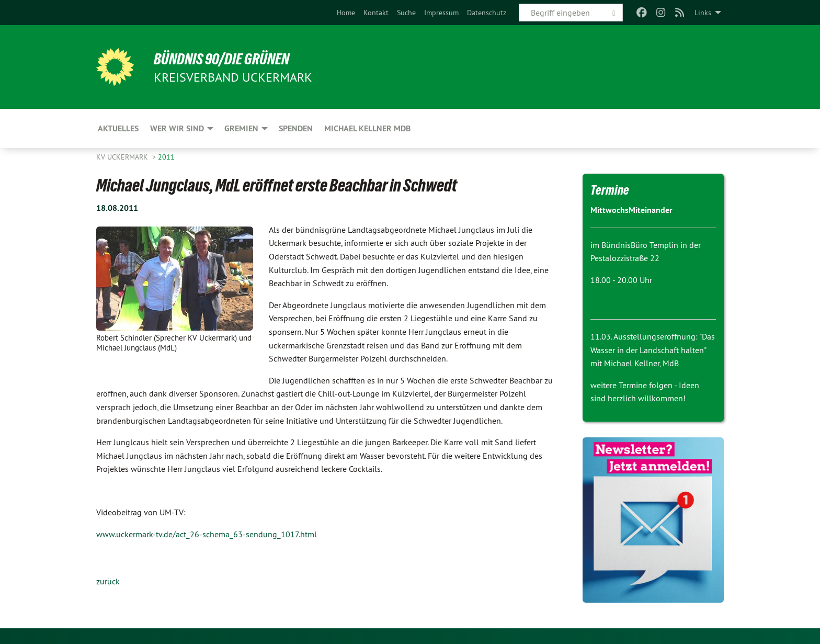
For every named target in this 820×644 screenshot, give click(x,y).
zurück (108, 581)
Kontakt (376, 13)
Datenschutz (487, 13)
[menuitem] (346, 13)
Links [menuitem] (703, 13)
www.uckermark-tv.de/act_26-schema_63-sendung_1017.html (207, 534)
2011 (166, 157)
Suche (406, 13)
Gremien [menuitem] (241, 128)
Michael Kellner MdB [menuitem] (367, 128)
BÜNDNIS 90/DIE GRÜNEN (225, 59)
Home (346, 13)
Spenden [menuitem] (296, 128)
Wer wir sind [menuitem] (177, 128)
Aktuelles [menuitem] (118, 128)
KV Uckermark (123, 157)
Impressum (441, 13)
